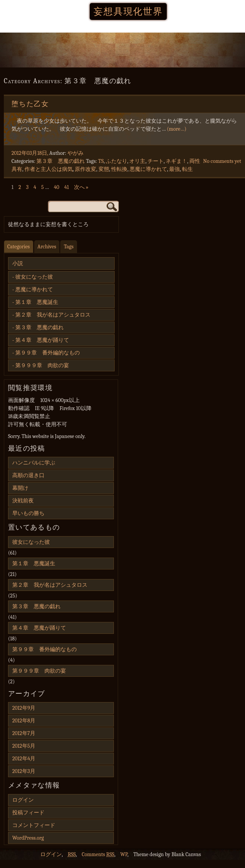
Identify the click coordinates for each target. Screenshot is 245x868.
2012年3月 (24, 771)
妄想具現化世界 (128, 11)
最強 (174, 169)
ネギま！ (176, 161)
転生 (187, 169)
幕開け (20, 488)
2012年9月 (24, 708)
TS (101, 161)
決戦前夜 (23, 501)
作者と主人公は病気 (49, 169)
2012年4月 (24, 759)
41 (67, 187)
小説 (18, 263)
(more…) (177, 129)
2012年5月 (24, 746)
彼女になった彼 (34, 277)
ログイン (23, 800)
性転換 (119, 169)
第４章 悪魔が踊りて (42, 340)
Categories (19, 247)
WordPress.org (28, 838)
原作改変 (86, 169)
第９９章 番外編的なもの (48, 353)
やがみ (76, 153)
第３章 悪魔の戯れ (61, 161)
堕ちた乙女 (30, 104)
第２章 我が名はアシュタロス (53, 315)
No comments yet (222, 161)
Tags (68, 247)
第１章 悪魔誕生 (37, 302)
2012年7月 (24, 733)
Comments (98, 854)
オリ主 (137, 161)
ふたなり (117, 161)
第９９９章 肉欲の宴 (42, 365)
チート (156, 161)
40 (56, 187)
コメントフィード (34, 825)
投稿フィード (28, 813)
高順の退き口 (28, 475)
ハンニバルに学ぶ (34, 463)
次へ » (81, 187)
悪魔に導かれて (148, 169)
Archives (47, 247)
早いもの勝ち (28, 513)
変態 (104, 169)
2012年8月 (24, 721)
